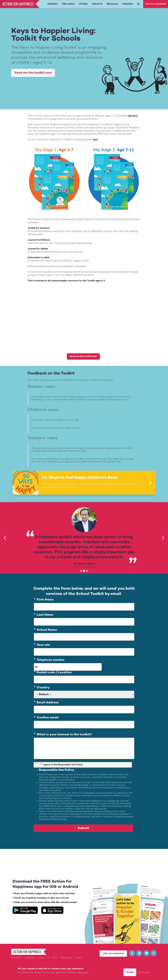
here (95, 140)
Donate (78, 958)
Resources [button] (112, 4)
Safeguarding (66, 958)
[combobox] (37, 667)
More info (83, 973)
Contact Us (16, 958)
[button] (5, 538)
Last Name (45, 615)
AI (48, 958)
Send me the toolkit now (33, 73)
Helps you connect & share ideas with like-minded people (45, 902)
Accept (130, 972)
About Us (97, 4)
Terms (55, 958)
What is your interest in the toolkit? (64, 735)
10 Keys (83, 4)
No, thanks (144, 973)
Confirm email (48, 718)
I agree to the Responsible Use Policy (63, 765)
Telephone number (51, 660)
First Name (45, 600)
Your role (43, 645)
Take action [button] (68, 4)
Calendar (52, 4)
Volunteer (128, 4)
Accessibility (30, 958)
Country (43, 688)
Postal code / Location (54, 673)
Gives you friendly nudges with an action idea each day (44, 894)
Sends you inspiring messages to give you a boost (41, 898)
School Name (47, 630)
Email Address (48, 703)
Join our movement (156, 4)
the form (133, 116)
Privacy (41, 958)
